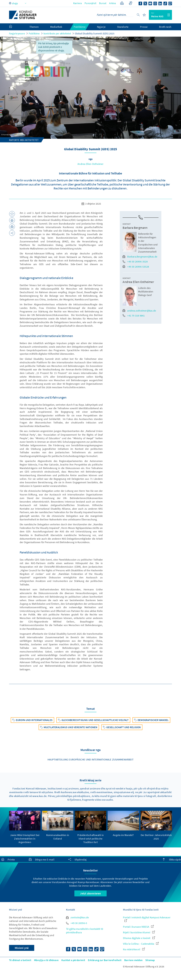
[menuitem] (13, 27)
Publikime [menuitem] (80, 27)
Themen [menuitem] (34, 27)
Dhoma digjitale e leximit (139, 938)
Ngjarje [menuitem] (101, 27)
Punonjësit (90, 3)
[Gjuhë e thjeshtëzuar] (122, 3)
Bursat (103, 3)
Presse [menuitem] (144, 27)
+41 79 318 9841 (134, 316)
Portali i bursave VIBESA (138, 927)
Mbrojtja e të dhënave (46, 960)
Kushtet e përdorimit (73, 960)
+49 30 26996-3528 (135, 262)
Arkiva (112, 3)
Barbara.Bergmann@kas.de (140, 257)
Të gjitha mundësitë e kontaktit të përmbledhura (85, 931)
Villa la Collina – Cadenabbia (141, 944)
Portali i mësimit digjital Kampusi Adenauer (147, 919)
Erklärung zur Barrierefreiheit (105, 960)
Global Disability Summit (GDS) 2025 (95, 33)
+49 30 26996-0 (77, 923)
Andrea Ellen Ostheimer (90, 164)
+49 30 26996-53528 (136, 267)
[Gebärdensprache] (130, 3)
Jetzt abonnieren (90, 893)
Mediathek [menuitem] (56, 27)
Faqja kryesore (17, 33)
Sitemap (150, 960)
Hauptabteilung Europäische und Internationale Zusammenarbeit (91, 759)
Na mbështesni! (134, 949)
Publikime (34, 33)
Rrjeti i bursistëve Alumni (139, 932)
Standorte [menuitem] (123, 27)
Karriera (78, 3)
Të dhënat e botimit (20, 960)
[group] (25, 827)
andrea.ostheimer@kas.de (139, 311)
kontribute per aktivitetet (57, 33)
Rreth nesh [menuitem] (165, 27)
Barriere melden (133, 960)
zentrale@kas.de (77, 917)
